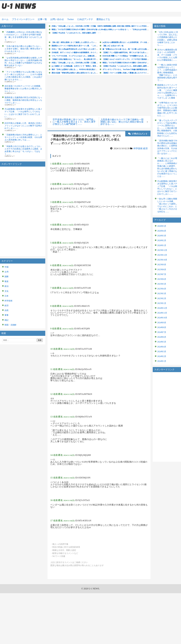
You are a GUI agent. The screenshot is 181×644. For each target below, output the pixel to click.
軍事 (7, 315)
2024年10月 (162, 318)
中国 (7, 267)
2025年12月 (162, 250)
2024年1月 (162, 361)
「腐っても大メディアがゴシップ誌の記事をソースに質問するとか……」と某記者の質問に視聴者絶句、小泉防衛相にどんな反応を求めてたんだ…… (167, 128)
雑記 (7, 320)
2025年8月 (162, 270)
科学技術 (8, 301)
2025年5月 (162, 284)
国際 (7, 277)
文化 (7, 291)
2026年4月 (162, 231)
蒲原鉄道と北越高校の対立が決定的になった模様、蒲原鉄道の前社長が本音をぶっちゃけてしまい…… (23, 100)
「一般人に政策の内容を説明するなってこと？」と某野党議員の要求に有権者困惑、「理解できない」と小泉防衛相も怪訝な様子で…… (167, 73)
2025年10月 (162, 260)
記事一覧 (42, 19)
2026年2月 (162, 240)
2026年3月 (162, 236)
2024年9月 (162, 323)
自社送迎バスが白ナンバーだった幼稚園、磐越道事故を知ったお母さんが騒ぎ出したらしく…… (23, 89)
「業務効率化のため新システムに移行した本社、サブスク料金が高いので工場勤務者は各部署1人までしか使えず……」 (86, 139)
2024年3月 (162, 352)
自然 (7, 310)
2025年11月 (162, 255)
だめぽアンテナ (85, 19)
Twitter (71, 19)
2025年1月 (162, 303)
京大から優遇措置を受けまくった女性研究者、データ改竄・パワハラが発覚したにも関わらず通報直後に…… (167, 55)
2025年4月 (162, 289)
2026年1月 (162, 245)
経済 (7, 306)
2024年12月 (162, 308)
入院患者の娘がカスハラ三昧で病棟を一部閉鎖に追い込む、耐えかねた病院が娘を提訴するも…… (122, 122)
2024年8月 (162, 327)
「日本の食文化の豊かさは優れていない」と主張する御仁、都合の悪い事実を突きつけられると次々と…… (23, 49)
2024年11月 (162, 313)
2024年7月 (162, 332)
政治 (7, 286)
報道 (7, 281)
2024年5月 (162, 342)
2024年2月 (162, 356)
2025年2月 (162, 298)
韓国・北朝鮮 (10, 325)
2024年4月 (162, 347)
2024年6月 (162, 337)
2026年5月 (162, 226)
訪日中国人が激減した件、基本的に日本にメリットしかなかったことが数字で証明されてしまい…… (23, 126)
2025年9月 (162, 265)
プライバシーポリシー (23, 19)
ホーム (5, 19)
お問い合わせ (57, 19)
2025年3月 (162, 294)
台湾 (7, 272)
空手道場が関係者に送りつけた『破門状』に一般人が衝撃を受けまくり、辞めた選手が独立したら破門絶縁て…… (74, 122)
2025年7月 (162, 274)
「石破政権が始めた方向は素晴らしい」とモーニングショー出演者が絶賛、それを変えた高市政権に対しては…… (23, 137)
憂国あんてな (103, 19)
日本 (7, 296)
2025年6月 (162, 279)
